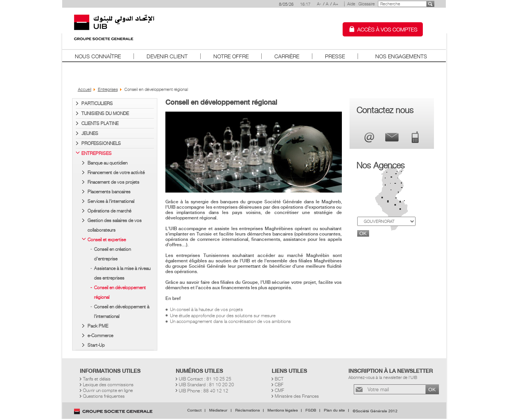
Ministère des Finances (297, 396)
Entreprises (96, 153)
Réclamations (247, 410)
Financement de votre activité (116, 172)
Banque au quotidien (107, 163)
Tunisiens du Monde (105, 113)
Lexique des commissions (108, 385)
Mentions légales (283, 410)
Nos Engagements (401, 56)
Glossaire (367, 4)
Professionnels (101, 143)
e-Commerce (100, 335)
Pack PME (98, 326)
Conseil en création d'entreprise (112, 254)
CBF (279, 385)
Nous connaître (98, 56)
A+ (336, 4)
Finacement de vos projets (113, 182)
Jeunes (90, 133)
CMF (279, 390)
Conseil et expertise (107, 240)
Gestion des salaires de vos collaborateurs (115, 225)
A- (319, 4)
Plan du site (334, 410)
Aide (351, 4)
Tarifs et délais (97, 379)
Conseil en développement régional (120, 292)
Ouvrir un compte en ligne (108, 390)
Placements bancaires (109, 192)
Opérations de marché (109, 211)
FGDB (311, 410)
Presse (335, 56)
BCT (279, 379)
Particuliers (97, 103)
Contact (194, 410)
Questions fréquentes (104, 396)
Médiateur (218, 410)
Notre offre (231, 56)
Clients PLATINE (100, 123)
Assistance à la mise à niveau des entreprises (122, 273)
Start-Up (96, 345)
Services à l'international (111, 201)
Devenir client (167, 56)
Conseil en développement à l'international (122, 311)
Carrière (287, 56)
